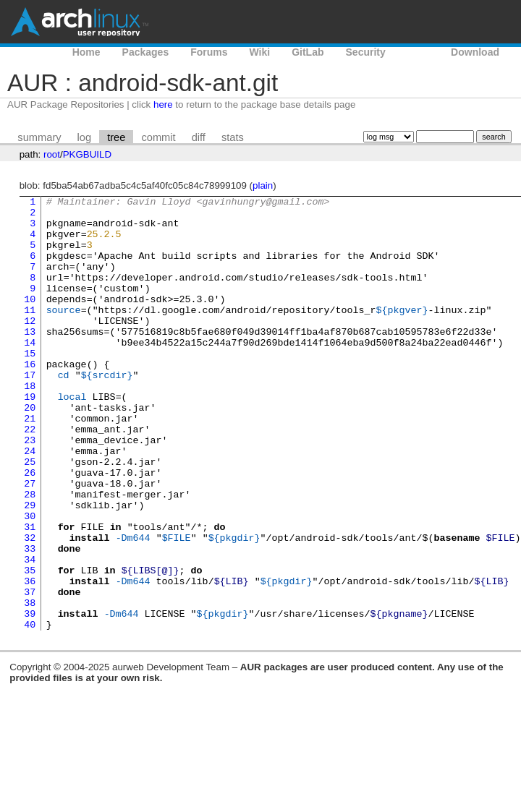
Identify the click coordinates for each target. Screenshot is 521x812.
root (52, 154)
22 (30, 476)
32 (30, 607)
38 (30, 685)
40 (30, 711)
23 (30, 490)
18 (30, 424)
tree (116, 137)
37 (30, 672)
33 (30, 620)
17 (30, 411)
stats (233, 137)
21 (30, 463)
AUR (418, 52)
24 (30, 503)
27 (30, 542)
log (85, 137)
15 (30, 385)
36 (30, 659)
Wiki (260, 52)
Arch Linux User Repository (80, 22)
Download (475, 52)
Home (86, 52)
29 (30, 568)
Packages (146, 52)
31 (30, 594)
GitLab (308, 52)
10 (30, 320)
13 (30, 359)
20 (30, 450)
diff (199, 137)
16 (30, 398)
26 (30, 529)
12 (30, 346)
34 (30, 633)
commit (158, 137)
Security (366, 52)
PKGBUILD (87, 154)
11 (30, 333)
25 (30, 516)
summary (39, 137)
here (163, 104)
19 (30, 437)
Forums (209, 52)
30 (30, 581)
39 (30, 698)
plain (263, 185)
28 (30, 555)
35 (30, 646)
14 (30, 372)
